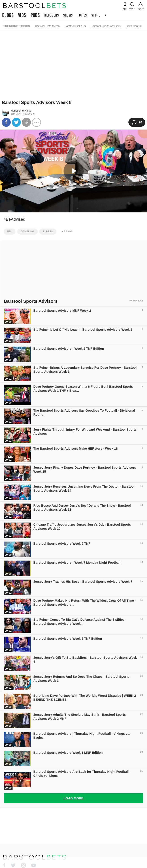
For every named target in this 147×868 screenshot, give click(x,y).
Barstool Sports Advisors (106, 26)
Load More (73, 798)
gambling (27, 232)
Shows (68, 15)
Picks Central (134, 26)
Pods (35, 15)
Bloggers (51, 15)
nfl (10, 232)
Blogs (8, 15)
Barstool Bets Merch (47, 26)
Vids (22, 15)
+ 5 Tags (67, 232)
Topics (82, 15)
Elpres (48, 232)
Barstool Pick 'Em (75, 26)
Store (96, 15)
